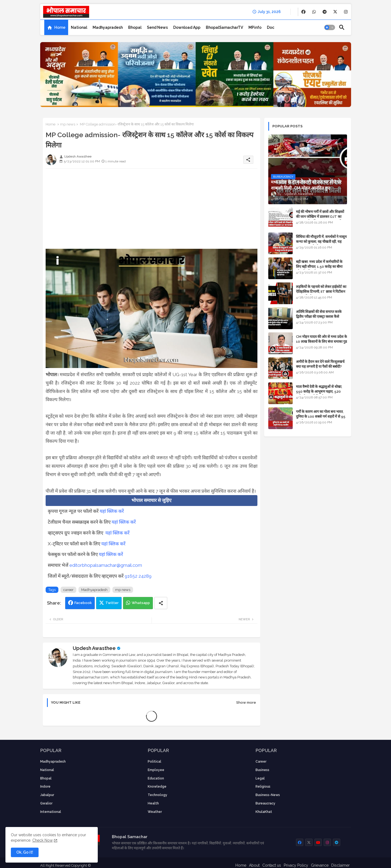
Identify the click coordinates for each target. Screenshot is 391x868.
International (51, 812)
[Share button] (161, 603)
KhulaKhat (264, 812)
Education (156, 778)
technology (157, 795)
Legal (260, 778)
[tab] (56, 27)
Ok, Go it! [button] (25, 852)
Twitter (112, 603)
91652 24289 (138, 576)
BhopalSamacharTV (224, 27)
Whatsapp (141, 603)
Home (60, 27)
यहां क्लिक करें (112, 511)
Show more (246, 702)
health (153, 803)
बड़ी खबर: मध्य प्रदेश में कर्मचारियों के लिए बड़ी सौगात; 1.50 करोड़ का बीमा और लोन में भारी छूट (319, 267)
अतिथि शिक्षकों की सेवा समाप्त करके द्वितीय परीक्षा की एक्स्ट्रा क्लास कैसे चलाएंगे (319, 317)
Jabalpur (47, 795)
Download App (187, 27)
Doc (271, 27)
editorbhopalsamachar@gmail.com (106, 565)
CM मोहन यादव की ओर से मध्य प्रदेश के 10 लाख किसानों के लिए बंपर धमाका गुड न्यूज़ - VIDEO (321, 342)
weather (155, 812)
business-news (268, 795)
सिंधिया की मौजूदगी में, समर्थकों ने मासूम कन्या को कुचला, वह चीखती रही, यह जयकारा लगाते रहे (321, 242)
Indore (45, 787)
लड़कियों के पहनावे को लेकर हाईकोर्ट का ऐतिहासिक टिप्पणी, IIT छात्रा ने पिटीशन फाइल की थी (321, 292)
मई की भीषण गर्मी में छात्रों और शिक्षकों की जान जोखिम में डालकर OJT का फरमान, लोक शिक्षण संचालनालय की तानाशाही (320, 219)
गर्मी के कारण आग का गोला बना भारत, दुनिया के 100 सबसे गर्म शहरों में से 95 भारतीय (321, 416)
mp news (68, 124)
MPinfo (255, 27)
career (68, 590)
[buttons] (303, 12)
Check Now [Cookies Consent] (42, 840)
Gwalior (46, 803)
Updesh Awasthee (94, 648)
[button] (330, 27)
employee (156, 770)
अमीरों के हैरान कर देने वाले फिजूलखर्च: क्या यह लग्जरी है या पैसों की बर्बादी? (321, 364)
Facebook (83, 603)
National (79, 27)
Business (262, 770)
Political (154, 762)
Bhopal (135, 27)
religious (263, 787)
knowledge (157, 787)
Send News (157, 27)
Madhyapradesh (108, 27)
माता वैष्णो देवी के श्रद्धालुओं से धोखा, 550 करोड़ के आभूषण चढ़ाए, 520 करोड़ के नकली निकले (319, 391)
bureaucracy (265, 803)
